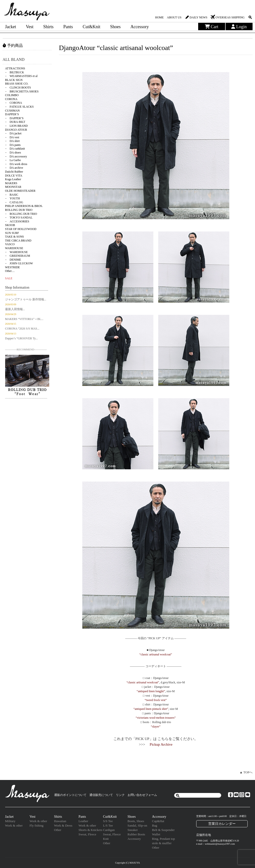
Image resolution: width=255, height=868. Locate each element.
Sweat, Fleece (87, 834)
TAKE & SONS (15, 237)
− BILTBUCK (15, 72)
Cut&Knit (92, 27)
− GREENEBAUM (18, 256)
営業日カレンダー (222, 824)
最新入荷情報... (15, 309)
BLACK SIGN (14, 80)
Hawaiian (60, 821)
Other (58, 830)
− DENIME (13, 260)
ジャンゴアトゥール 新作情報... (26, 299)
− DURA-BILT (15, 122)
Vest (30, 27)
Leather (84, 821)
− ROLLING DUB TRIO (21, 214)
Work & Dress (63, 825)
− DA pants (13, 145)
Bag (155, 825)
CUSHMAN (12, 111)
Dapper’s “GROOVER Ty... (22, 338)
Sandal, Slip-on (137, 825)
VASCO (10, 244)
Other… (10, 271)
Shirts (48, 27)
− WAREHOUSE (17, 252)
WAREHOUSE (14, 248)
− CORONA (14, 103)
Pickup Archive (161, 744)
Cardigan (109, 830)
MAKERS (11, 183)
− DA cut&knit (15, 149)
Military (10, 821)
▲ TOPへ (246, 772)
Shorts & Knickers (91, 830)
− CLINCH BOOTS (18, 88)
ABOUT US (174, 17)
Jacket (11, 27)
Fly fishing (37, 825)
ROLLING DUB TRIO (19, 210)
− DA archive (14, 168)
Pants (68, 27)
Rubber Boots (136, 834)
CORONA (11, 99)
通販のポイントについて (70, 795)
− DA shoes (13, 153)
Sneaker (133, 830)
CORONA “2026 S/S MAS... (22, 329)
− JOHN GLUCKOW (19, 263)
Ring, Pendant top (164, 839)
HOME (159, 17)
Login (239, 27)
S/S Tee (108, 821)
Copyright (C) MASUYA (127, 863)
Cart (212, 27)
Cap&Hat (158, 821)
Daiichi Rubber (14, 172)
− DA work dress (16, 164)
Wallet (156, 834)
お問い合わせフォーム (142, 795)
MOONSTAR (13, 187)
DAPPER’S (12, 114)
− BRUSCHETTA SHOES (22, 91)
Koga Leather (13, 179)
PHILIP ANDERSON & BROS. (24, 206)
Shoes (115, 27)
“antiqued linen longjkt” (151, 691)
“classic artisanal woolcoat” (156, 654)
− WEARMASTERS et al (21, 76)
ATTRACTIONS (15, 68)
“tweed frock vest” (156, 700)
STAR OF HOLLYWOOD (21, 229)
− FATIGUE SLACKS (19, 107)
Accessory (140, 27)
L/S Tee (108, 825)
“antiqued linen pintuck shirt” (151, 709)
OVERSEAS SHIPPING (230, 17)
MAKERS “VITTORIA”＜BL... (24, 319)
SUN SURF (12, 233)
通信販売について (101, 795)
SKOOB (10, 225)
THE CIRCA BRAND (18, 241)
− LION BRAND (16, 126)
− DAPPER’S (14, 118)
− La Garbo (13, 160)
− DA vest (12, 137)
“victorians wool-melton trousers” (156, 718)
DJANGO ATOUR (16, 130)
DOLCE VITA (14, 176)
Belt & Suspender (163, 830)
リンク (120, 795)
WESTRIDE (13, 267)
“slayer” (156, 727)
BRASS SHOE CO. (17, 84)
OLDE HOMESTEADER (20, 191)
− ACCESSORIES (17, 221)
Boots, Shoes (136, 821)
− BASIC (12, 195)
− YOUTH (13, 198)
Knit (106, 839)
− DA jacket (13, 133)
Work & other (14, 825)
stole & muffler (162, 843)
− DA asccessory (16, 156)
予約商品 (13, 45)
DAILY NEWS (199, 17)
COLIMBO (12, 95)
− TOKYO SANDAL (19, 217)
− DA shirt (12, 141)
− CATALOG (14, 202)
